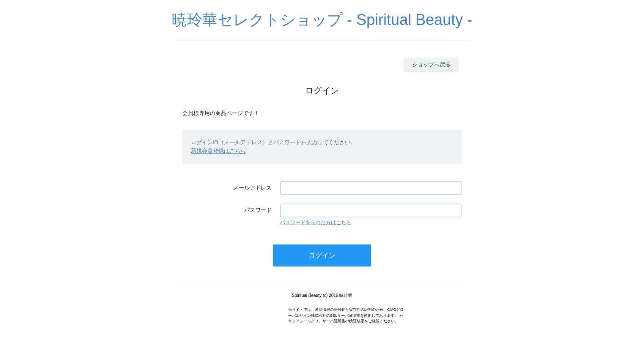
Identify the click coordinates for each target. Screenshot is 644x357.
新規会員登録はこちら (218, 151)
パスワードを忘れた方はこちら (316, 222)
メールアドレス (252, 188)
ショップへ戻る (431, 65)
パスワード (258, 210)
